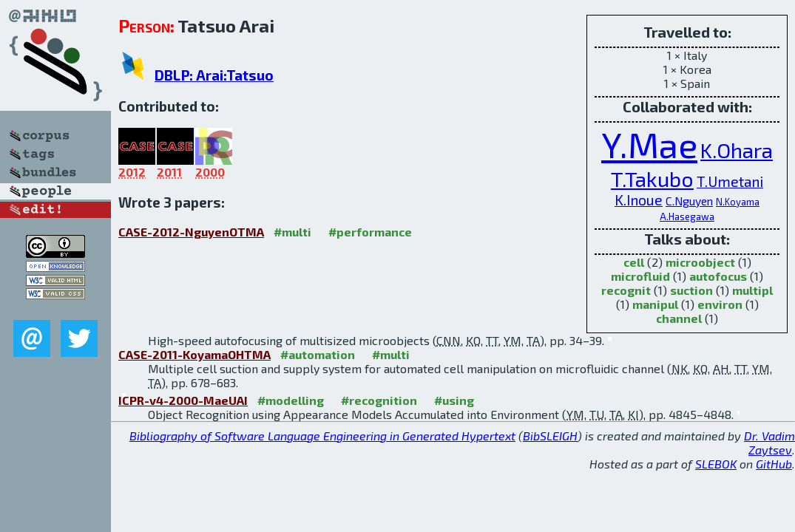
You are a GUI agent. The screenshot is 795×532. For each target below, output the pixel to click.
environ (720, 304)
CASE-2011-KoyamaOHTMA (194, 354)
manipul (655, 304)
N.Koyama (738, 202)
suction (691, 290)
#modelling (291, 400)
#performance (370, 232)
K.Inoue (639, 200)
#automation (318, 354)
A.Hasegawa (687, 216)
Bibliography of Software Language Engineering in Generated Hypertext (322, 436)
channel (679, 318)
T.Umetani (730, 181)
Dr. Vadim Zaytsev (769, 443)
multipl (752, 290)
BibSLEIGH (550, 436)
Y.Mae (649, 144)
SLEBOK (716, 464)
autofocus (718, 276)
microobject (700, 262)
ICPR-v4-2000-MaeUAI (183, 400)
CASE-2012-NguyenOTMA (191, 232)
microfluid (640, 276)
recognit (626, 290)
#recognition (379, 400)
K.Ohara (737, 150)
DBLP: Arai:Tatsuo (214, 75)
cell (634, 262)
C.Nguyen (689, 201)
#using (454, 400)
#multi (292, 232)
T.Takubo (652, 178)
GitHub (774, 464)
